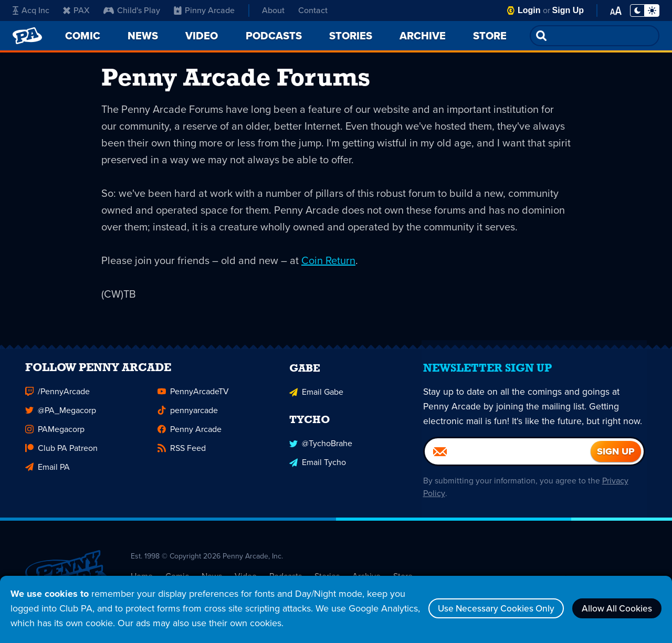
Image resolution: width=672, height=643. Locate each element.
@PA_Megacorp (61, 419)
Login (529, 10)
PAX (76, 10)
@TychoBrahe (321, 451)
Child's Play (132, 10)
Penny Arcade (190, 438)
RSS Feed (182, 456)
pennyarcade (188, 419)
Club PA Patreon (61, 456)
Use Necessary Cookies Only (487, 608)
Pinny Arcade (204, 10)
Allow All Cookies (614, 608)
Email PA (48, 475)
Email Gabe (316, 400)
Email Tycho (318, 470)
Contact (313, 10)
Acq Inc (31, 10)
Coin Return (328, 262)
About (273, 10)
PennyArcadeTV (193, 400)
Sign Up (568, 10)
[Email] (508, 460)
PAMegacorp (55, 438)
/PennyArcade (57, 400)
